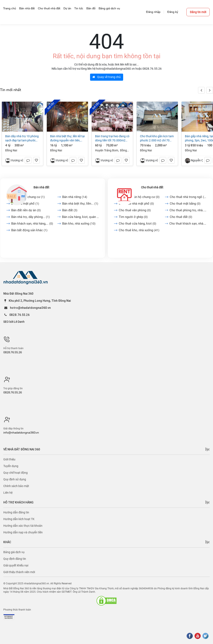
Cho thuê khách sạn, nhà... (188, 224)
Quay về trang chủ (106, 77)
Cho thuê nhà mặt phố (136, 204)
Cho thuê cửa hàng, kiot (137, 224)
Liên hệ (8, 493)
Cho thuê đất (181, 217)
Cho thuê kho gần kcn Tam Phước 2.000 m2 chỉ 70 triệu (157, 138)
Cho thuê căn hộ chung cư (139, 197)
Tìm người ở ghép (133, 217)
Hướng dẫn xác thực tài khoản (23, 526)
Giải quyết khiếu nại (16, 565)
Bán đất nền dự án (26, 210)
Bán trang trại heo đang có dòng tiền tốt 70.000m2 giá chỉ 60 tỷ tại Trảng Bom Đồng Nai (112, 138)
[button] (210, 90)
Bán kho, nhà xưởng (79, 224)
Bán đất (70, 210)
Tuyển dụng (11, 466)
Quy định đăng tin (15, 559)
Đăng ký (173, 12)
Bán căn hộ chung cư (28, 197)
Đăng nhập (153, 12)
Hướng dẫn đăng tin (16, 512)
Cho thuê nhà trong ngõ (188, 197)
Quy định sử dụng (15, 479)
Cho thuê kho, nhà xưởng (139, 230)
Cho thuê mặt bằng (185, 204)
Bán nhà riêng (75, 197)
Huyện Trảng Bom (107, 150)
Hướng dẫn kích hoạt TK (19, 519)
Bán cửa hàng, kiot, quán (80, 217)
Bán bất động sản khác (29, 230)
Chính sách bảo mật (16, 486)
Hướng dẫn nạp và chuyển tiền (23, 532)
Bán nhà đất (41, 187)
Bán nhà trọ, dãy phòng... (30, 217)
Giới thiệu (9, 459)
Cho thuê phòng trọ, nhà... (188, 210)
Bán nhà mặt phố (25, 204)
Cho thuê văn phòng (135, 210)
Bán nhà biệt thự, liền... (80, 204)
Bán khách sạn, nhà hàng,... (32, 224)
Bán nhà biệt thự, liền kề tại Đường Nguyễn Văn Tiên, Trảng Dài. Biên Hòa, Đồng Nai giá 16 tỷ (67, 138)
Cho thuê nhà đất (152, 187)
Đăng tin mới (198, 12)
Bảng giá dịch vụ (14, 552)
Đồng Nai (11, 150)
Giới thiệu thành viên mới (19, 572)
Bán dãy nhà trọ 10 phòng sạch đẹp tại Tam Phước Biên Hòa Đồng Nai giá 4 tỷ (22, 138)
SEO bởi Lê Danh (14, 322)
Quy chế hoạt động (15, 473)
